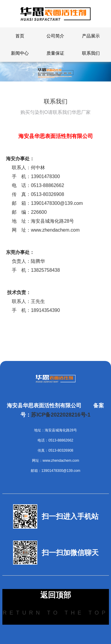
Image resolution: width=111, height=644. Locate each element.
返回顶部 (56, 595)
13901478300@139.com (57, 203)
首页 (20, 36)
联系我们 (91, 53)
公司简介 (55, 36)
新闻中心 (20, 53)
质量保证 (55, 53)
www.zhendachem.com (55, 230)
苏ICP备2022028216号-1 (61, 415)
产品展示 (91, 36)
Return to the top (55, 613)
